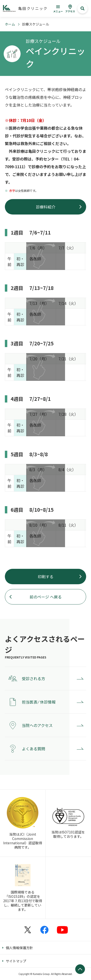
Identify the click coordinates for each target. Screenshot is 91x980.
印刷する (46, 577)
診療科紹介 (46, 207)
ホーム (10, 24)
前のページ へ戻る (46, 597)
